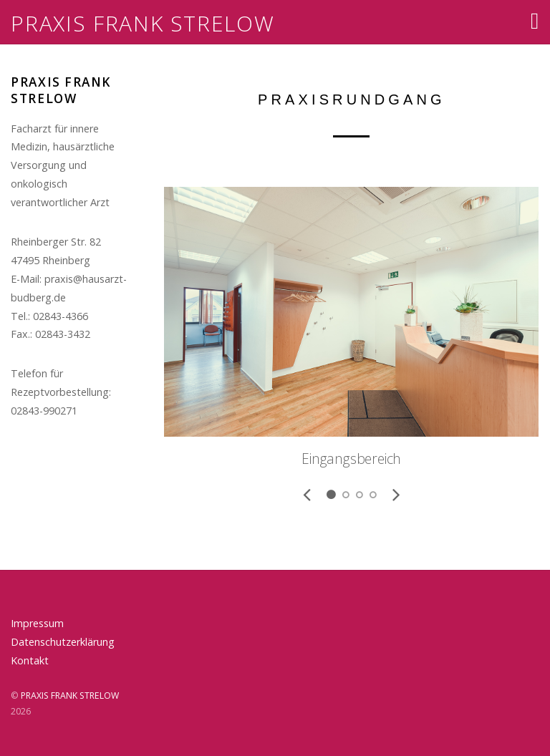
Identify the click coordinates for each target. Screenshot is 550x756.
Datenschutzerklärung (63, 642)
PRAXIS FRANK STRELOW (70, 696)
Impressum (37, 623)
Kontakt (30, 660)
